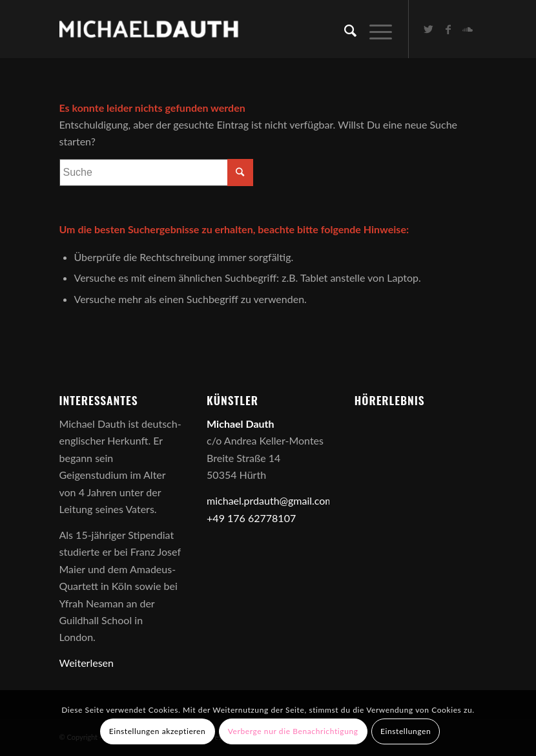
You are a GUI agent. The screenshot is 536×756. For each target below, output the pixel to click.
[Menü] (374, 29)
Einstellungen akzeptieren (158, 731)
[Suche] (344, 29)
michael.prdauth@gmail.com (270, 500)
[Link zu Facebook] (448, 29)
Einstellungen (406, 731)
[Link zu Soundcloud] (468, 29)
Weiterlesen (87, 663)
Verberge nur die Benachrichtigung (293, 731)
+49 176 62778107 (251, 518)
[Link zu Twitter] (429, 29)
